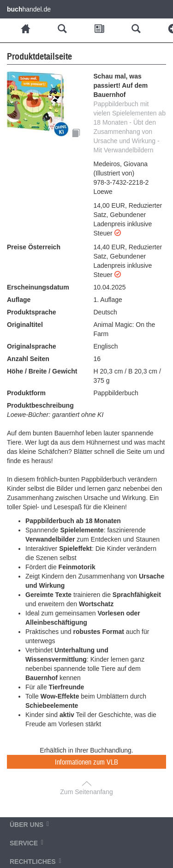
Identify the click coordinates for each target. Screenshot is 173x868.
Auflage (19, 300)
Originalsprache (32, 346)
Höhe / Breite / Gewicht (42, 371)
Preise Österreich (34, 247)
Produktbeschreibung (40, 405)
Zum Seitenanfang (86, 792)
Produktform (26, 393)
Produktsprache (32, 312)
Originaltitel (25, 325)
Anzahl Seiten (28, 359)
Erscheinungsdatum (38, 287)
